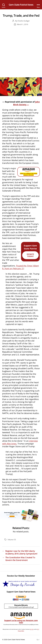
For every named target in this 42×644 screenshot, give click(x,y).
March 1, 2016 (23, 24)
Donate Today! (30, 255)
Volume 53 (12, 540)
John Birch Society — (26, 103)
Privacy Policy (21, 631)
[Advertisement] (21, 55)
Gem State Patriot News (21, 5)
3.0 (33, 629)
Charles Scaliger (24, 21)
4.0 (38, 629)
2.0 (31, 629)
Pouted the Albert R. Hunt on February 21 (20, 267)
